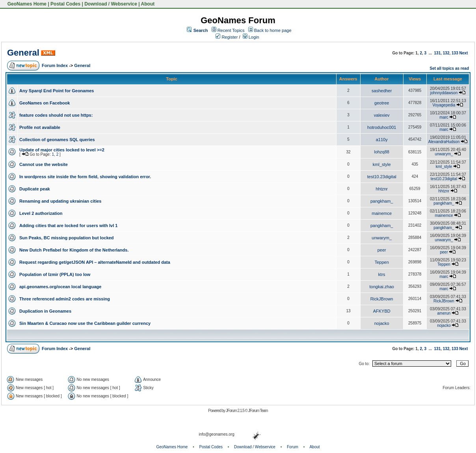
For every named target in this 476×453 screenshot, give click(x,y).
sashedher (382, 91)
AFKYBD (382, 311)
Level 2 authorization (41, 213)
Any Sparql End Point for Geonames (57, 91)
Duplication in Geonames (45, 311)
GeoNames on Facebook (45, 103)
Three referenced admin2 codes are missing (65, 299)
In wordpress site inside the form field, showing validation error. (85, 177)
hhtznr (382, 189)
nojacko (382, 323)
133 (455, 53)
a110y (382, 140)
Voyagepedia (444, 105)
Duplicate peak (35, 189)
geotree (382, 103)
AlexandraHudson (444, 142)
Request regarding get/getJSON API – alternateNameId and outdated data (95, 262)
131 (438, 53)
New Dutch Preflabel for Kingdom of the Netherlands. (74, 250)
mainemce (382, 213)
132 (446, 53)
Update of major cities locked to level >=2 (62, 150)
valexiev (382, 115)
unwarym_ (444, 154)
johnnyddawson (444, 93)
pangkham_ (382, 201)
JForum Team (258, 411)
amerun (444, 313)
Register (227, 37)
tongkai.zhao (382, 287)
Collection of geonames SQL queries (57, 140)
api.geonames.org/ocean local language (60, 287)
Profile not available (40, 127)
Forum (293, 447)
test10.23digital (382, 177)
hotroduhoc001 (382, 127)
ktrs (382, 274)
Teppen (382, 262)
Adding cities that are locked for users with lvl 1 (68, 226)
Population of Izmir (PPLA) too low (55, 274)
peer (382, 250)
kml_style (382, 164)
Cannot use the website (44, 164)
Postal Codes (65, 4)
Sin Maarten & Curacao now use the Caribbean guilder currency (85, 323)
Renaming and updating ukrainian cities (60, 201)
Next (464, 53)
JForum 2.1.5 (235, 411)
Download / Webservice (111, 4)
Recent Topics (231, 30)
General (23, 53)
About (148, 4)
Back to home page (273, 30)
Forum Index (55, 65)
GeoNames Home (26, 4)
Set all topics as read (450, 68)
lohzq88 (382, 152)
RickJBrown (382, 299)
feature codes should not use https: (56, 115)
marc (444, 117)
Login (251, 37)
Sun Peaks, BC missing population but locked (67, 238)
